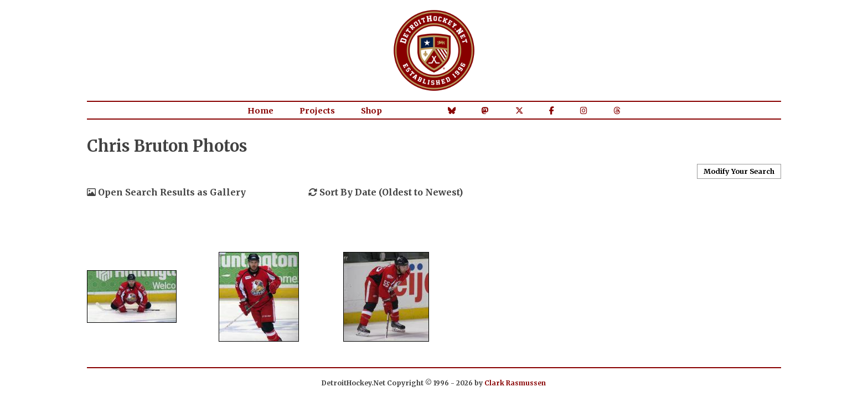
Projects (317, 111)
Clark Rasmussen (515, 383)
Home (260, 111)
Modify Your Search (739, 171)
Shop (371, 111)
